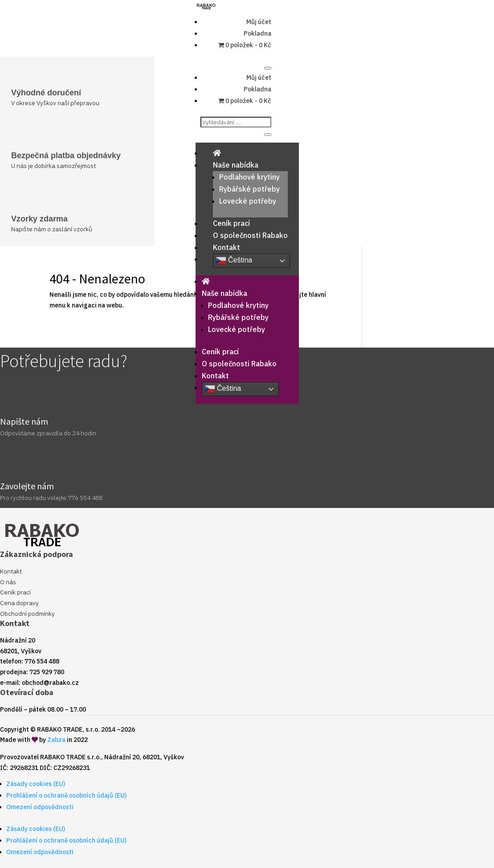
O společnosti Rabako (250, 235)
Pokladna (257, 33)
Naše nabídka (236, 165)
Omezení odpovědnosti (40, 807)
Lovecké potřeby (248, 201)
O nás (8, 582)
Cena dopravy (19, 603)
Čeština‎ (234, 261)
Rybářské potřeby (249, 189)
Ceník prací (231, 223)
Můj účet (259, 22)
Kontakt (227, 247)
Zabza (56, 740)
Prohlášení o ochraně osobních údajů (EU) (66, 795)
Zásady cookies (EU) (36, 784)
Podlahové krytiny (249, 177)
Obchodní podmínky (27, 614)
